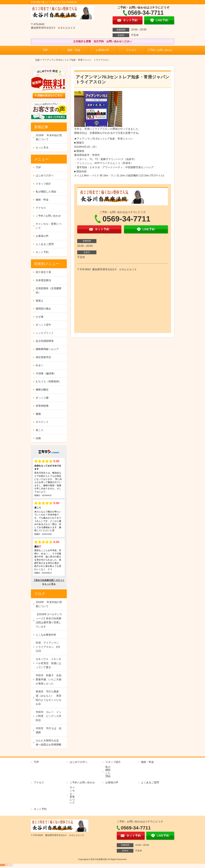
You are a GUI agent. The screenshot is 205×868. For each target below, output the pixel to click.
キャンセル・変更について (49, 226)
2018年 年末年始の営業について (49, 137)
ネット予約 (42, 252)
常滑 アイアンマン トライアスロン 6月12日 (49, 647)
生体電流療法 (43, 280)
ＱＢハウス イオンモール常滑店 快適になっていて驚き (49, 663)
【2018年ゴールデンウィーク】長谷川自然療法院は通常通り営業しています (49, 620)
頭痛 (38, 438)
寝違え (40, 301)
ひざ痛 (40, 317)
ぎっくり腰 (42, 398)
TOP (45, 50)
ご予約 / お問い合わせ (160, 50)
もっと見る (42, 147)
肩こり (40, 430)
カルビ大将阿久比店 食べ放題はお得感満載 (49, 743)
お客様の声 (102, 50)
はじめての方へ (45, 175)
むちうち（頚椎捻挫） (49, 381)
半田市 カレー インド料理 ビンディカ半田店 (49, 716)
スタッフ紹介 (43, 184)
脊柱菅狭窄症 (43, 357)
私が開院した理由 (46, 192)
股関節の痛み (43, 309)
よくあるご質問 (45, 244)
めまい (40, 365)
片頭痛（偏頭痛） (46, 373)
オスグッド (42, 422)
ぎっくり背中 (43, 325)
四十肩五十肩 (43, 272)
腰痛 (38, 414)
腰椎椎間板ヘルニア (47, 349)
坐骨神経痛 (42, 406)
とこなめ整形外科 (46, 635)
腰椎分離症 (42, 390)
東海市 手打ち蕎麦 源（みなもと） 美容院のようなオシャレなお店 (49, 698)
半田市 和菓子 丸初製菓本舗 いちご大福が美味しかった (49, 679)
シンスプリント (45, 333)
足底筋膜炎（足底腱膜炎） (49, 290)
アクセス (131, 50)
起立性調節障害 (45, 341)
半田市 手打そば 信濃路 (49, 730)
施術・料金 (74, 50)
